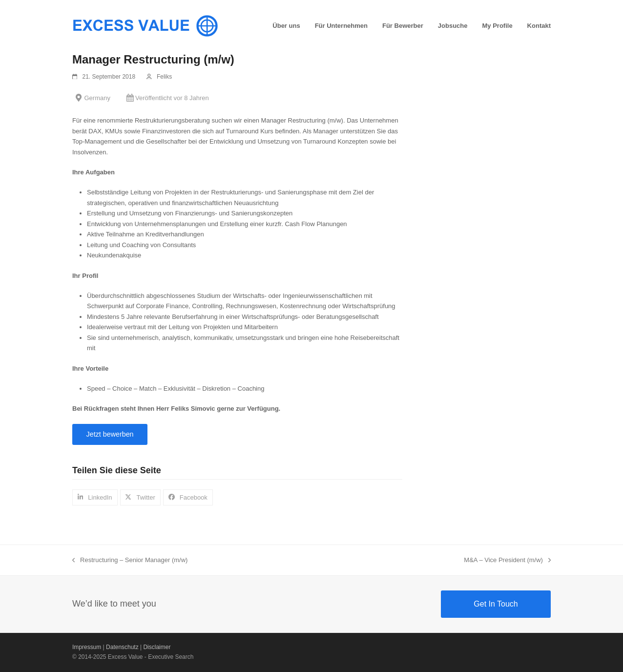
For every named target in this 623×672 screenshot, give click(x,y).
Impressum (87, 647)
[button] (95, 497)
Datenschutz (122, 647)
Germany (97, 98)
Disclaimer (157, 647)
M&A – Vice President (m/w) (507, 561)
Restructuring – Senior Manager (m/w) (130, 561)
